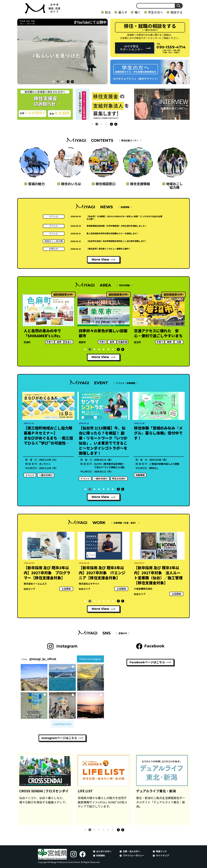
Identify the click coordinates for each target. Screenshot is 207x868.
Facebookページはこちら (147, 662)
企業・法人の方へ (131, 851)
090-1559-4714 (171, 47)
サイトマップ (162, 855)
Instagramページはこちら (59, 738)
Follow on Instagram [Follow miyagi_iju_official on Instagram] (90, 659)
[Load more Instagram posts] (62, 724)
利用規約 (101, 855)
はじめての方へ (104, 851)
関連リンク (161, 851)
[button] (53, 82)
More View (100, 259)
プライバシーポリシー (134, 855)
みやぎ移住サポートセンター (131, 48)
